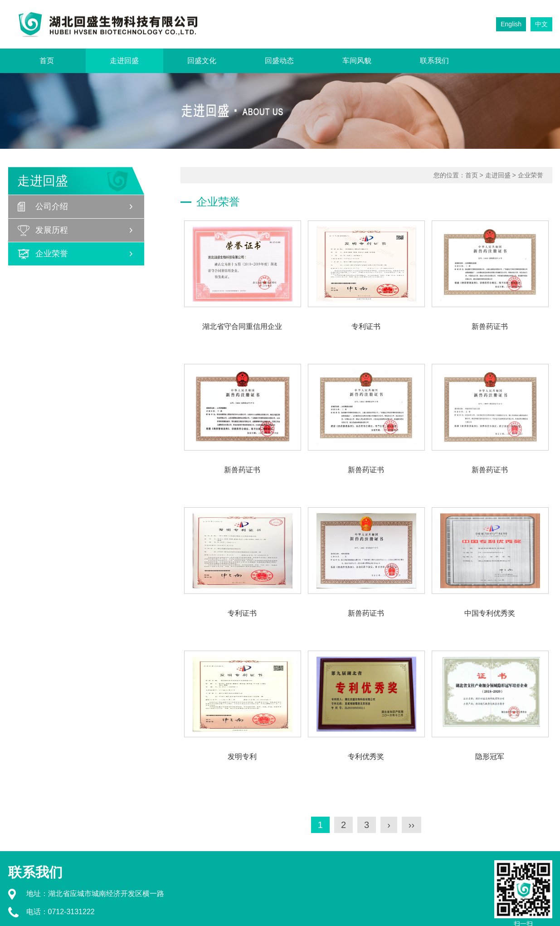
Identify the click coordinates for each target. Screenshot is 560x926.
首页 (47, 61)
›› (411, 825)
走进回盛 (124, 61)
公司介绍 (52, 206)
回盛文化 (202, 61)
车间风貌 (357, 61)
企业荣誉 (52, 254)
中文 (541, 24)
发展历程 (52, 230)
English (511, 24)
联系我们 (434, 61)
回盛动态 (279, 61)
